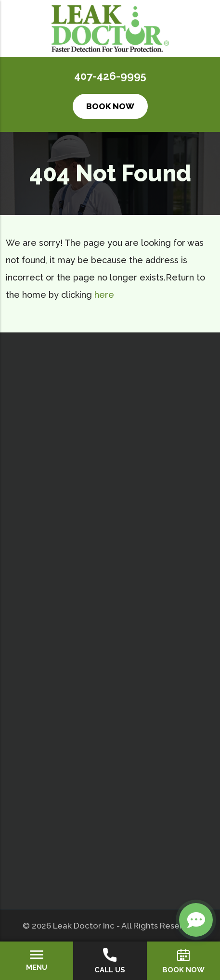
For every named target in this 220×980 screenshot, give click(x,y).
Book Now (110, 106)
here (104, 295)
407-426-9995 (110, 76)
